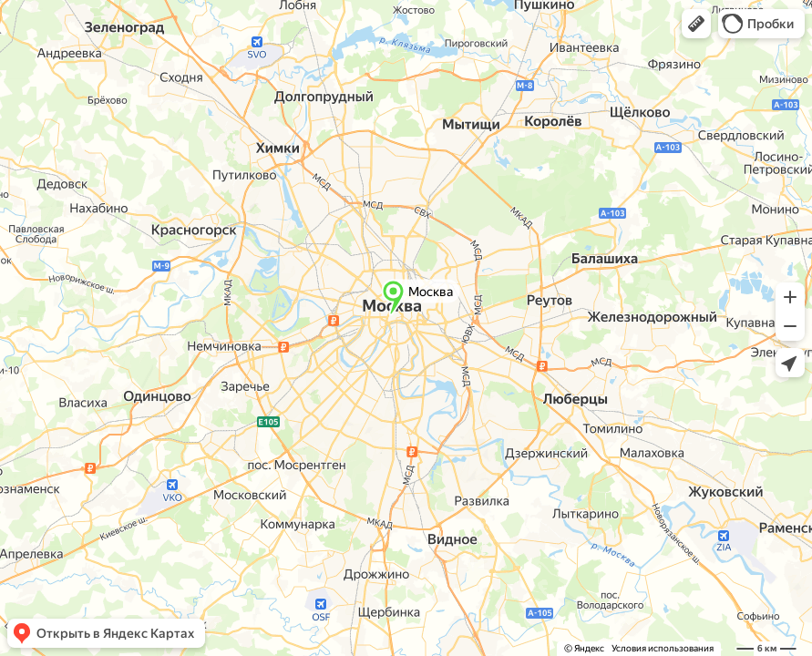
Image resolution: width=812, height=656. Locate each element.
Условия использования (663, 648)
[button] (696, 24)
